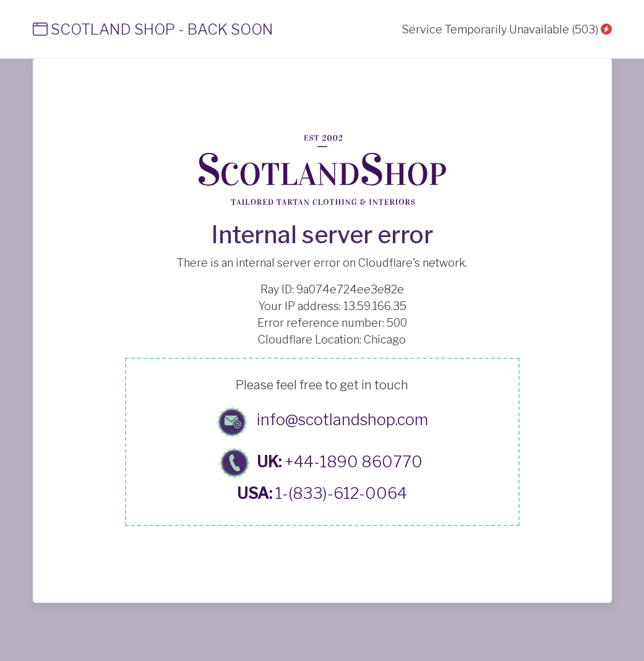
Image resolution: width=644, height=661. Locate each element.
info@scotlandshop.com (342, 420)
